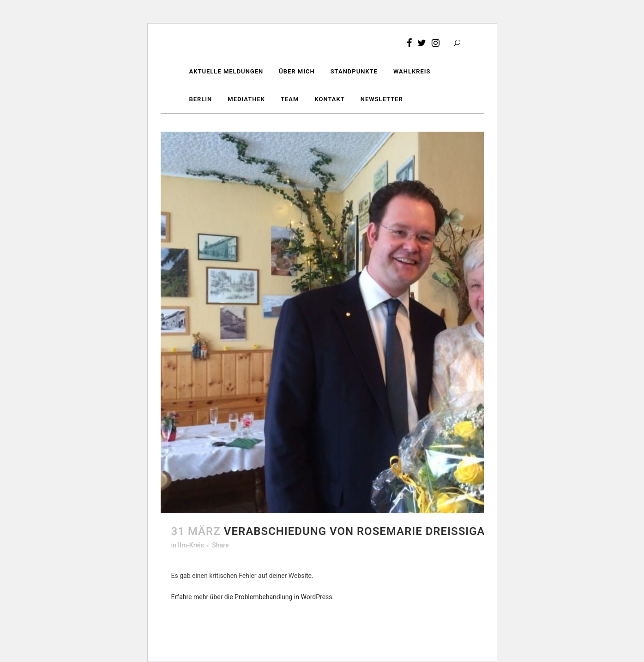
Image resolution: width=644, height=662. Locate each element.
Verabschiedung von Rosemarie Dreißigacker (369, 531)
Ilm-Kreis (191, 545)
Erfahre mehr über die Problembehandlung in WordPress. (253, 597)
